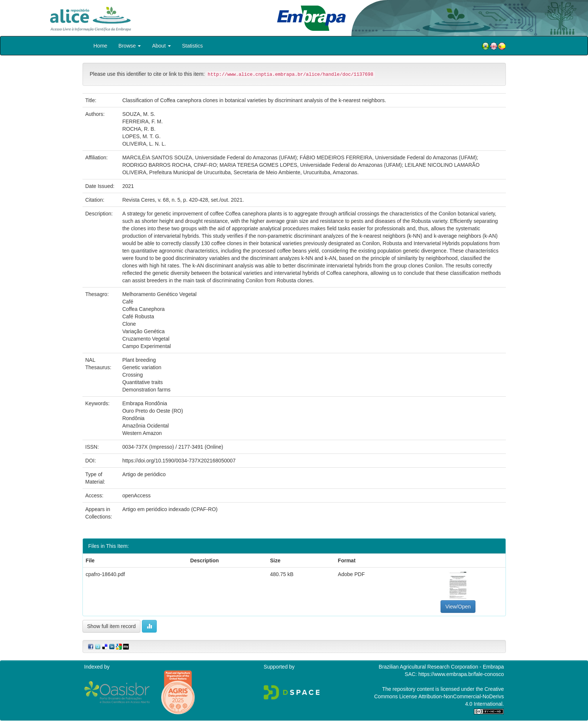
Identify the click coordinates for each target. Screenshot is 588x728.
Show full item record (112, 626)
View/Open (458, 607)
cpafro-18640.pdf (105, 574)
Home (100, 46)
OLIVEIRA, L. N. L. (144, 144)
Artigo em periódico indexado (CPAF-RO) (170, 509)
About (161, 46)
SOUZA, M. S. (139, 114)
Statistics (192, 46)
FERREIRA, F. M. (142, 121)
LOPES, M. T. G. (141, 136)
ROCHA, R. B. (139, 129)
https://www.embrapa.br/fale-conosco (461, 674)
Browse (130, 46)
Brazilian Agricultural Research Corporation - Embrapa (441, 667)
